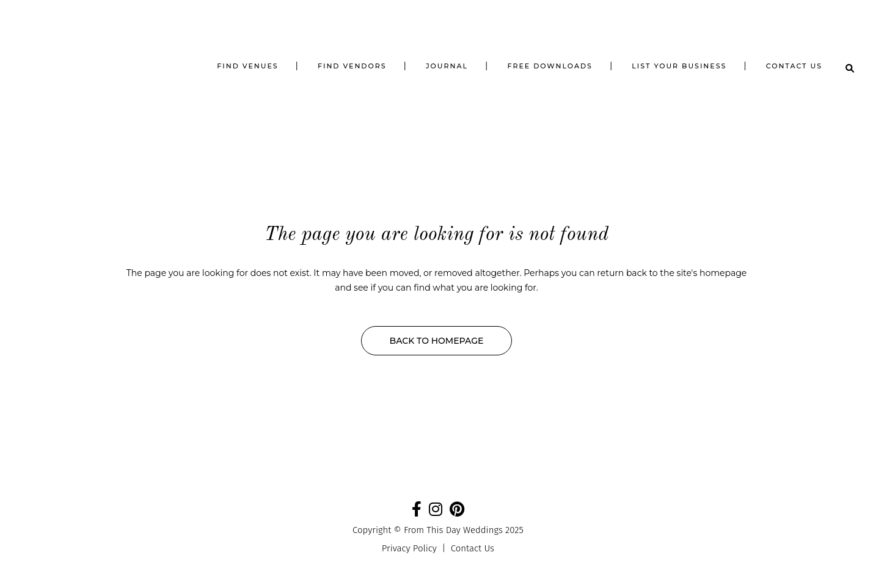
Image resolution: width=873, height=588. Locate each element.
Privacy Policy (409, 548)
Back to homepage (437, 341)
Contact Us (473, 548)
